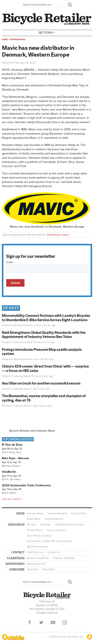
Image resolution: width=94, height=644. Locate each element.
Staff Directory (35, 552)
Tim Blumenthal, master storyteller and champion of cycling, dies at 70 (44, 398)
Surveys (32, 525)
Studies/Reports (54, 519)
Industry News (22, 376)
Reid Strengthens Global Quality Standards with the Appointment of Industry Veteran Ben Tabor (44, 335)
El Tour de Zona (12, 445)
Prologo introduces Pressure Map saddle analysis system (42, 352)
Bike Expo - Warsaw (15, 458)
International (18, 40)
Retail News (34, 519)
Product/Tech (79, 513)
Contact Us (54, 552)
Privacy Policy (35, 530)
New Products (22, 359)
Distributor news (58, 235)
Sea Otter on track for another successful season (41, 383)
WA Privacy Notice (37, 547)
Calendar (45, 525)
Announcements (23, 325)
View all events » (12, 499)
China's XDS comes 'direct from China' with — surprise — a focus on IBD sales (45, 368)
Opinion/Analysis (57, 513)
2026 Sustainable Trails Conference (26, 485)
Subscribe (33, 569)
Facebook (30, 623)
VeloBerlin (9, 472)
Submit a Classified (64, 558)
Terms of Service (56, 530)
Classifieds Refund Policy (69, 525)
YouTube (53, 623)
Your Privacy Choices (39, 536)
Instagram (65, 623)
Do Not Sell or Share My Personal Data (49, 541)
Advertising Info (36, 564)
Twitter (41, 623)
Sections (47, 33)
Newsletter (49, 569)
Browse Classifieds (38, 558)
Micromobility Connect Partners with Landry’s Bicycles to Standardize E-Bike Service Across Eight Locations (46, 318)
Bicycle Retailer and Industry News (32, 431)
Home (5, 40)
